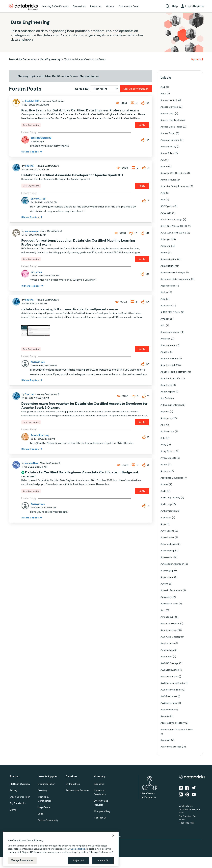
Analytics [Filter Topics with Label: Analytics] (165, 339)
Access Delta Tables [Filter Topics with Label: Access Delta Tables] (171, 127)
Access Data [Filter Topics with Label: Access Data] (167, 113)
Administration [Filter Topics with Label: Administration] (169, 259)
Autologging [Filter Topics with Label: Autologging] (167, 570)
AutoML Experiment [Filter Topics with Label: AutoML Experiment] (171, 590)
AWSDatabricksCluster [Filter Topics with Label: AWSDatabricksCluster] (173, 683)
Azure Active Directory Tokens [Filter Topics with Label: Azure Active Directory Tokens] (177, 729)
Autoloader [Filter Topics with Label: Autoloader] (167, 557)
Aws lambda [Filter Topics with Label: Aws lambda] (167, 650)
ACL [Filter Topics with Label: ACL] (163, 160)
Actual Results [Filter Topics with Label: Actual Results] (168, 180)
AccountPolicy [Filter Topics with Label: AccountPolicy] (168, 147)
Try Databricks (18, 803)
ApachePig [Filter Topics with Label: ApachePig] (166, 385)
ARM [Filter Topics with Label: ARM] (163, 438)
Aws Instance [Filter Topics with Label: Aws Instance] (168, 643)
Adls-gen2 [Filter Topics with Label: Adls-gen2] (166, 239)
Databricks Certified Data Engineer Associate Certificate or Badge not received (80, 474)
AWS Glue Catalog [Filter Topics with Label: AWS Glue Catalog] (171, 637)
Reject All (78, 860)
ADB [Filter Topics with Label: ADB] (163, 193)
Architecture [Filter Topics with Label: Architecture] (167, 431)
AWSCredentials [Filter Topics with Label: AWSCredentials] (169, 676)
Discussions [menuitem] (79, 6)
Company (100, 776)
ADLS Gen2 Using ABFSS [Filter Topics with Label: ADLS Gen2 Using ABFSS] (174, 226)
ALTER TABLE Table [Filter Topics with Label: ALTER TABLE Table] (170, 312)
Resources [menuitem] (96, 6)
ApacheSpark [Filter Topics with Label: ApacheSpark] (168, 392)
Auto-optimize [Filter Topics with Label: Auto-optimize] (169, 544)
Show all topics (89, 76)
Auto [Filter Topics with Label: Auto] (163, 524)
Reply (142, 125)
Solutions (72, 776)
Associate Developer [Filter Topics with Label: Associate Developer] (172, 478)
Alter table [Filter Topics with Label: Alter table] (166, 306)
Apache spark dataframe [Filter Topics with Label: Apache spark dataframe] (174, 372)
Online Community (48, 820)
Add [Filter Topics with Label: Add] (163, 200)
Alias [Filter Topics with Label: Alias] (163, 299)
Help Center (44, 807)
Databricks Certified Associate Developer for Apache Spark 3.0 (72, 175)
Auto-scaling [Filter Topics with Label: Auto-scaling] (168, 551)
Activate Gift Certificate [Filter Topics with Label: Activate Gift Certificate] (174, 173)
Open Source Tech (20, 797)
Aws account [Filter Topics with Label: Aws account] (168, 617)
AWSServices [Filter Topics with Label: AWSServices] (168, 710)
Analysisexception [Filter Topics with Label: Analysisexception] (170, 332)
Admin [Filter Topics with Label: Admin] (164, 253)
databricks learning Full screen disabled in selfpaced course (70, 309)
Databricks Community (23, 7)
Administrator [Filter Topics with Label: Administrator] (168, 266)
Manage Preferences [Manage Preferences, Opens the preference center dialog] (22, 860)
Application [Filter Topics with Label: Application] (167, 418)
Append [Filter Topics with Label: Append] (165, 411)
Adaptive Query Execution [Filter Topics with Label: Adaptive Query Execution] (175, 186)
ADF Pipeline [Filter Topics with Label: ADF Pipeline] (167, 206)
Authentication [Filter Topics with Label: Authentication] (169, 511)
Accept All (103, 860)
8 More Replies (30, 217)
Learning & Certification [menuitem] (55, 6)
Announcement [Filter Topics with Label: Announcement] (169, 345)
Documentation (47, 784)
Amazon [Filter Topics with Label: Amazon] (165, 319)
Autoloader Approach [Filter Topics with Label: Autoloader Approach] (172, 564)
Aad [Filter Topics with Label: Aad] (163, 87)
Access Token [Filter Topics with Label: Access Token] (168, 133)
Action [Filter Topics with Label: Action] (164, 166)
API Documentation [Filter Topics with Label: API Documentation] (171, 405)
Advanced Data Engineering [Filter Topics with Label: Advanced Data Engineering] (175, 279)
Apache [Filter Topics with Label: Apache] (165, 352)
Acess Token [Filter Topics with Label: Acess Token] (167, 153)
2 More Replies (30, 449)
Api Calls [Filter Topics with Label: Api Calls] (165, 398)
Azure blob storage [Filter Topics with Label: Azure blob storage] (171, 747)
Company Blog (102, 811)
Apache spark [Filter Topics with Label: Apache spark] (168, 365)
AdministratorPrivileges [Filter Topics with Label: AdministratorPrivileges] (173, 272)
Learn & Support (48, 776)
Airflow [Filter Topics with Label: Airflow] (164, 292)
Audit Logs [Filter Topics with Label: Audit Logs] (166, 504)
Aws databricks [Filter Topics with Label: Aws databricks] (169, 630)
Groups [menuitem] (110, 6)
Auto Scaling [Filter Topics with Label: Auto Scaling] (167, 531)
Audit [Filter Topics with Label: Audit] (163, 491)
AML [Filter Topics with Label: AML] (163, 325)
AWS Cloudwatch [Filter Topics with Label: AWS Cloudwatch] (170, 623)
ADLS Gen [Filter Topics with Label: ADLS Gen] (166, 213)
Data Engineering (50, 59)
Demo (13, 810)
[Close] (113, 836)
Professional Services (77, 790)
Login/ (195, 6)
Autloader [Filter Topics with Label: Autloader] (166, 517)
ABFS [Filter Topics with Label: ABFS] (163, 94)
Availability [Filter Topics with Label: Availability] (166, 597)
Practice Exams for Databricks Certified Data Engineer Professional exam (80, 110)
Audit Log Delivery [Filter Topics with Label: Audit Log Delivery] (170, 498)
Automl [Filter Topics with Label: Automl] (164, 584)
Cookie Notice (78, 849)
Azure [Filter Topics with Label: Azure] (164, 716)
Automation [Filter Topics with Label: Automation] (167, 577)
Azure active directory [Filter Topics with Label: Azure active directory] (173, 723)
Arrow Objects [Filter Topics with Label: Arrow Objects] (168, 458)
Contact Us (100, 818)
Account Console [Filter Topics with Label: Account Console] (170, 140)
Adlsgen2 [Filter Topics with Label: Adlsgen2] (165, 246)
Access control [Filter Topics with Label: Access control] (169, 100)
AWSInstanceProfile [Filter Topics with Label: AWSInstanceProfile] (171, 690)
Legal (41, 814)
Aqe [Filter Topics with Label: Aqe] (163, 425)
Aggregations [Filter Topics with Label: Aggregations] (168, 286)
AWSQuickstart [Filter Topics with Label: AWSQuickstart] (169, 696)
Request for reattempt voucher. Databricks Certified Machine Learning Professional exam (78, 242)
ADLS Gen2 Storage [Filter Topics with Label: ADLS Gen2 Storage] (171, 219)
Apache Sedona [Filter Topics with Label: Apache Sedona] (169, 358)
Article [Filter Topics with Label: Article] (164, 464)
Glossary (43, 790)
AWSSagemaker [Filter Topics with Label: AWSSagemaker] (169, 703)
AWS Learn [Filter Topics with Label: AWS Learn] (166, 657)
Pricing (13, 790)
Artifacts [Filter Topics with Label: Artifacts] (165, 471)
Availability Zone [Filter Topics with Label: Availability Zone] (169, 604)
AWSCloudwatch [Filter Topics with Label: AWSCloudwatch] (170, 670)
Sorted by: (82, 89)
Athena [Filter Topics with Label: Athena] (164, 484)
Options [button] (196, 59)
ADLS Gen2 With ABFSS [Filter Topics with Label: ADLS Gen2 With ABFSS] (173, 233)
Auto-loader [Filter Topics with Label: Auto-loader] (167, 537)
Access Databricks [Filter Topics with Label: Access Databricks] (171, 120)
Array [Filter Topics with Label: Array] (163, 445)
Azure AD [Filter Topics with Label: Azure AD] (165, 740)
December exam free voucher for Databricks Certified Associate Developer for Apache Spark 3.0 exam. (84, 406)
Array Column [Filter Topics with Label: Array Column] (168, 451)
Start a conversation (136, 89)
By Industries (73, 784)
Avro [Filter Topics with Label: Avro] (163, 610)
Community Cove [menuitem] (129, 6)
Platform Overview (20, 784)
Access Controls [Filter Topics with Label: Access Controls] (169, 107)
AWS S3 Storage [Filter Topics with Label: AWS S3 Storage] (170, 663)
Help (175, 6)
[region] (61, 849)
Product (15, 776)
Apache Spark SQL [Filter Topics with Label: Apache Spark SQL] (171, 378)
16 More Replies (31, 286)
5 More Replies (30, 152)
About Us (99, 784)
